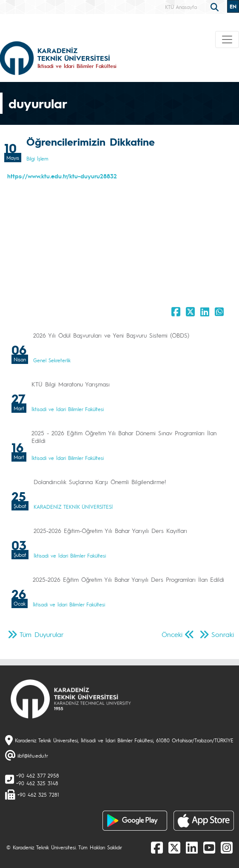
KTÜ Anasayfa (181, 7)
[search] (216, 6)
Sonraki (223, 634)
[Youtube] (209, 847)
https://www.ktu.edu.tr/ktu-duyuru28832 (62, 176)
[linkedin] (192, 847)
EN (233, 6)
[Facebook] (157, 847)
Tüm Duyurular (42, 634)
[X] (174, 847)
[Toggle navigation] (227, 39)
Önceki (172, 634)
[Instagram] (227, 847)
